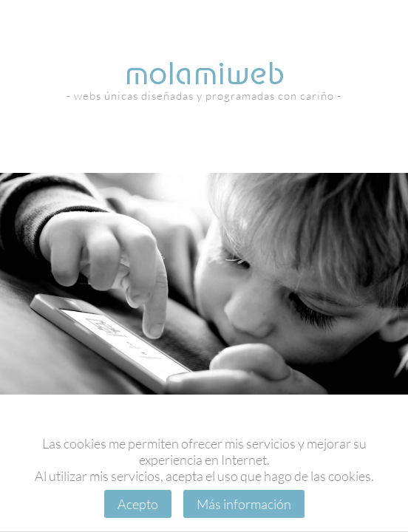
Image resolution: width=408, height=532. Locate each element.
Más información (244, 504)
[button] (191, 381)
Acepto (138, 504)
